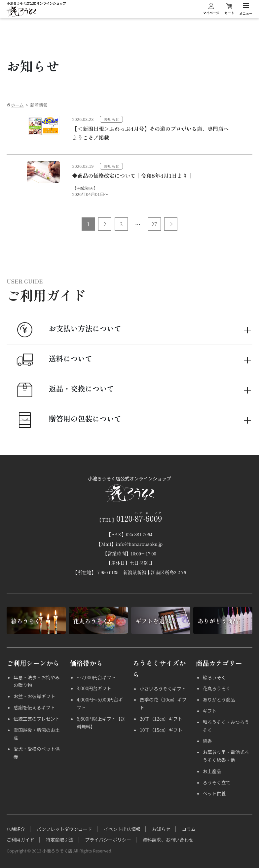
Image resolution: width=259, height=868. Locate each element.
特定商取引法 (60, 840)
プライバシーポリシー (108, 840)
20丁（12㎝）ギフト (161, 719)
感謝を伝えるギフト (34, 707)
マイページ (211, 9)
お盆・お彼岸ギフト (34, 696)
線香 (207, 741)
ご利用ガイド (20, 840)
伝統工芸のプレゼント (37, 719)
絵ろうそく (214, 677)
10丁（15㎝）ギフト (161, 730)
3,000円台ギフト (94, 688)
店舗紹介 (16, 829)
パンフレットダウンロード (64, 829)
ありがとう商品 (219, 699)
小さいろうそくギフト (163, 689)
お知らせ (161, 829)
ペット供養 (214, 793)
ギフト (210, 711)
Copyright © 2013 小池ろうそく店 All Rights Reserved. (59, 851)
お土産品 (212, 771)
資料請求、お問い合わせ (168, 840)
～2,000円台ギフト (96, 677)
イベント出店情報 (122, 829)
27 (154, 224)
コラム (189, 829)
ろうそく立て (217, 782)
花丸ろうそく (217, 688)
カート (229, 9)
